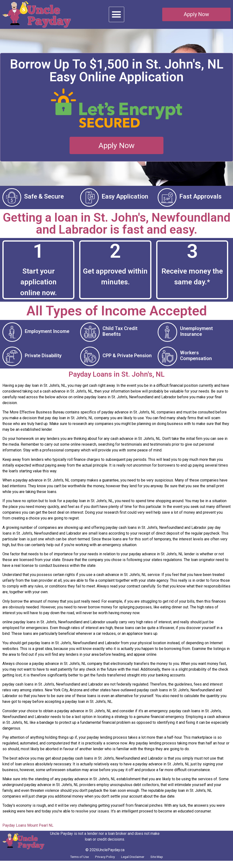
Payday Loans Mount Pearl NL (28, 831)
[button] (116, 14)
